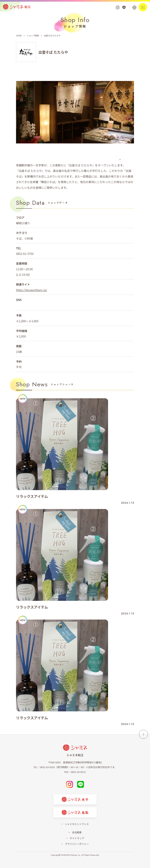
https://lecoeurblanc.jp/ (32, 290)
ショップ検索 (33, 35)
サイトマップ (77, 838)
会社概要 (77, 832)
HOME (19, 35)
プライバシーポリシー (77, 844)
